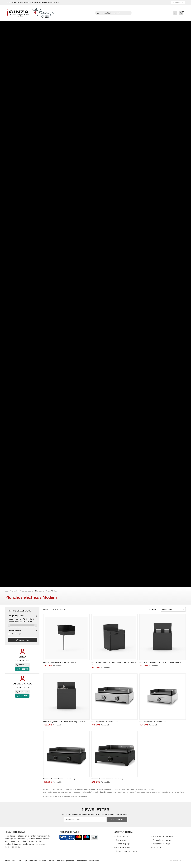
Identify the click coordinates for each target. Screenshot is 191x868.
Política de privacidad (37, 861)
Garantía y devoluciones (126, 851)
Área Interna (94, 861)
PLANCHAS (172, 792)
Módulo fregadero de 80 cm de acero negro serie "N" (65, 722)
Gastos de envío (123, 847)
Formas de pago (123, 844)
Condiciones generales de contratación (72, 861)
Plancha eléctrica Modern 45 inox (153, 722)
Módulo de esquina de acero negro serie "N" (61, 662)
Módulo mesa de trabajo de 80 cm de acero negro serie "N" (114, 663)
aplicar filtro (24, 640)
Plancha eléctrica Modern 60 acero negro (60, 779)
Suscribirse (117, 820)
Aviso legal (23, 861)
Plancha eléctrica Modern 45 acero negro (108, 779)
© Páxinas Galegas (178, 861)
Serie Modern (142, 792)
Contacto (157, 847)
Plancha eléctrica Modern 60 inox (105, 722)
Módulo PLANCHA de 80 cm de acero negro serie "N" (161, 662)
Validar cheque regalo (162, 844)
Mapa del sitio (11, 861)
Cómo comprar (122, 836)
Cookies (51, 861)
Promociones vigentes (162, 840)
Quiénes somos (122, 840)
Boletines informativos (163, 836)
